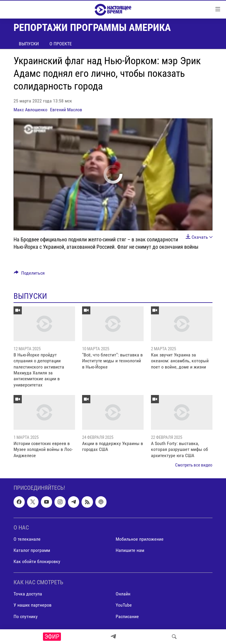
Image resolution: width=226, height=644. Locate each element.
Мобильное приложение (140, 539)
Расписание (127, 616)
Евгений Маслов (66, 110)
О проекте (61, 44)
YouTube (124, 605)
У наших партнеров (33, 605)
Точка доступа (28, 594)
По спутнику (26, 616)
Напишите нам (130, 550)
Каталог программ (32, 550)
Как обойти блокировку (37, 561)
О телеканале (27, 539)
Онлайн (123, 594)
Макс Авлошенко (30, 110)
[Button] (29, 274)
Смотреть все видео (194, 465)
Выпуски (29, 44)
